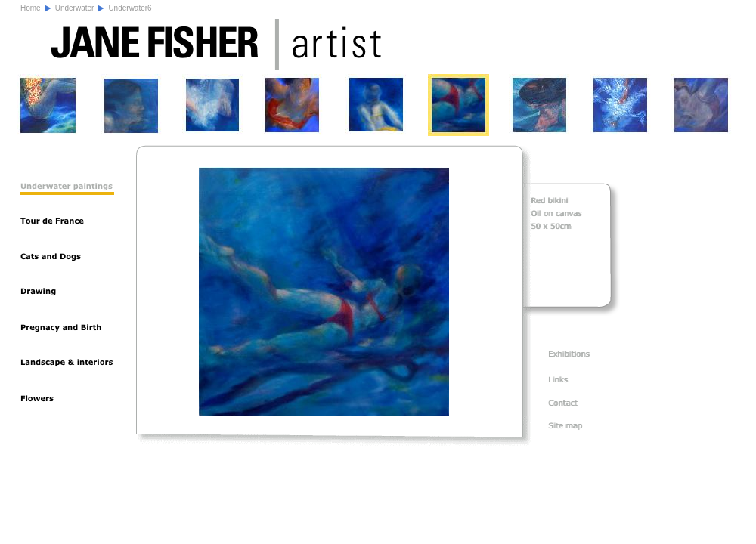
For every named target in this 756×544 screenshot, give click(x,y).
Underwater (75, 8)
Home (31, 8)
